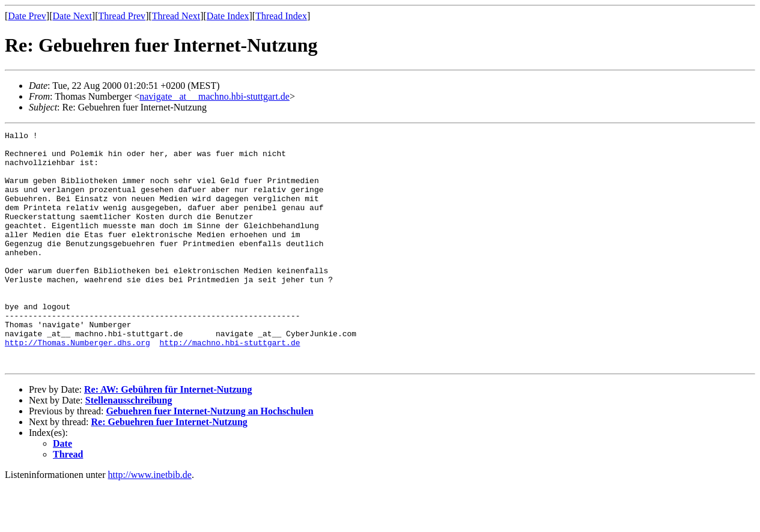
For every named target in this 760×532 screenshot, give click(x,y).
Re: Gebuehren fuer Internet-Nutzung (169, 469)
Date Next (72, 16)
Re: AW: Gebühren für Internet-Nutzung (168, 436)
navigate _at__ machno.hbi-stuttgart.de (214, 96)
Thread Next (176, 16)
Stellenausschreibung (129, 447)
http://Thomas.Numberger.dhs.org (78, 385)
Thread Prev (122, 16)
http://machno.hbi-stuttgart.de (230, 385)
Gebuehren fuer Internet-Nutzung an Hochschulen (209, 458)
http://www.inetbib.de (150, 521)
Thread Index (281, 16)
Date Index (228, 16)
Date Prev (27, 16)
